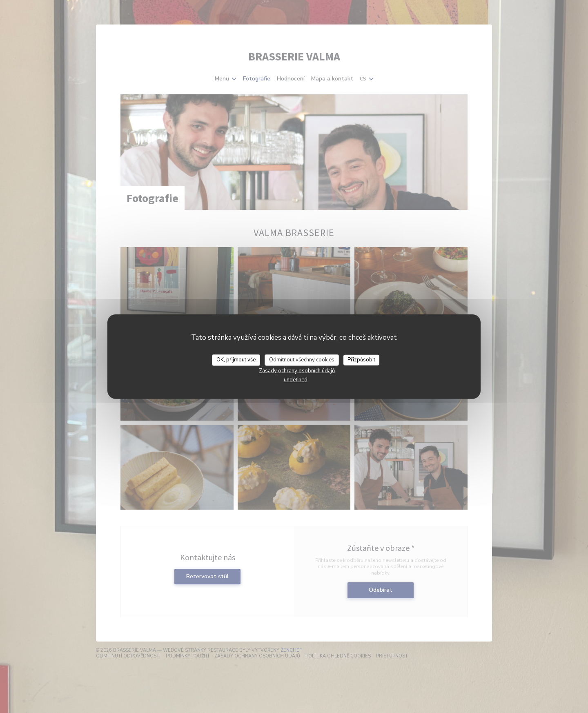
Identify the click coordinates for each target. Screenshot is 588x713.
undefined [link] (296, 379)
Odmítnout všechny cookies (302, 360)
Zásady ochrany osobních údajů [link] (297, 370)
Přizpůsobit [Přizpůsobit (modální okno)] (361, 360)
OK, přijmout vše (236, 360)
